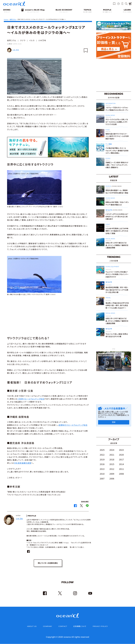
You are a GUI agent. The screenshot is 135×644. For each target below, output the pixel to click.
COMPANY (48, 626)
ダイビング (7, 12)
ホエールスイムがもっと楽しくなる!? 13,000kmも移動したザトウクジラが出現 (117, 122)
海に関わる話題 (87, 12)
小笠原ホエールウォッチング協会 (31, 399)
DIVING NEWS (110, 115)
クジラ (23, 41)
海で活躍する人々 (107, 12)
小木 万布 (16, 50)
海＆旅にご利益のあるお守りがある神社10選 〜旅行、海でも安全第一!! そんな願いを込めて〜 (117, 305)
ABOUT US (32, 626)
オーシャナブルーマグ (33, 12)
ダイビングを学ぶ (127, 12)
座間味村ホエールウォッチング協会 (73, 425)
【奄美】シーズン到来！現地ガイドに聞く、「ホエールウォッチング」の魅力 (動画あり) (117, 165)
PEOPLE (108, 186)
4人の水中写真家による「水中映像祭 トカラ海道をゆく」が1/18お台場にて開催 (117, 231)
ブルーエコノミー (64, 12)
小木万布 (42, 41)
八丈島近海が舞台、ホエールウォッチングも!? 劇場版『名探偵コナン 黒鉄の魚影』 (117, 151)
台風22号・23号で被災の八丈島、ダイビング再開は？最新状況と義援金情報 (117, 245)
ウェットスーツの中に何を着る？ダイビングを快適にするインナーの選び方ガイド (117, 274)
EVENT (108, 224)
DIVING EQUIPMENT (112, 267)
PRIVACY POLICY (100, 626)
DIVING (108, 158)
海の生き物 (109, 210)
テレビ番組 (109, 144)
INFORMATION (111, 103)
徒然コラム (12, 41)
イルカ (32, 41)
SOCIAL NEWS (110, 239)
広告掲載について (80, 626)
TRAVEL (108, 298)
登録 (114, 422)
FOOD (108, 130)
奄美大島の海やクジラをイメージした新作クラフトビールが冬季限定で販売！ (117, 136)
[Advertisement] (48, 317)
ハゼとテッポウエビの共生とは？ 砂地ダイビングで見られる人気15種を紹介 (117, 217)
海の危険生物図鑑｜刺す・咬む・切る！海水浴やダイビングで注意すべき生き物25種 (117, 290)
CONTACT (63, 626)
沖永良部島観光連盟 (23, 463)
